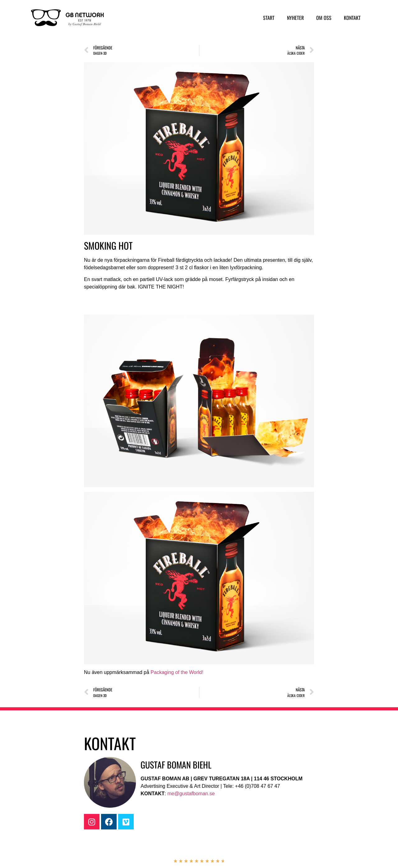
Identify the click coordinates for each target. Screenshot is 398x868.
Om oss (324, 18)
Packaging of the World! (177, 672)
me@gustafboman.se (191, 794)
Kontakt (352, 18)
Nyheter (295, 18)
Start (269, 18)
